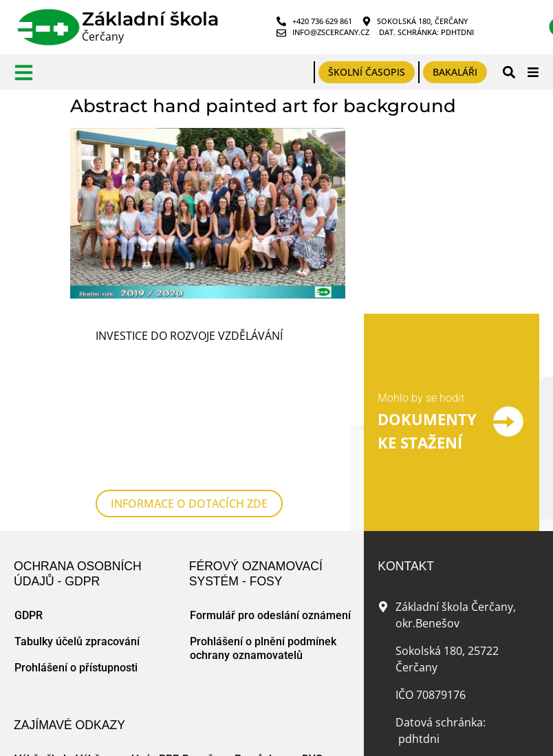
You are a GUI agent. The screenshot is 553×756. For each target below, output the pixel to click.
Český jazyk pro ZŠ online (82, 668)
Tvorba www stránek (238, 736)
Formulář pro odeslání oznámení (270, 498)
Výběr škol (40, 641)
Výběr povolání (112, 641)
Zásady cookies (164, 736)
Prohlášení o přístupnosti (76, 550)
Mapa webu (108, 736)
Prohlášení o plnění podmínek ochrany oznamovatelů (263, 531)
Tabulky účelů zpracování (77, 524)
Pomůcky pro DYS (279, 641)
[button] (509, 72)
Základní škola (150, 19)
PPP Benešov (192, 641)
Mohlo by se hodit (421, 339)
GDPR (29, 498)
